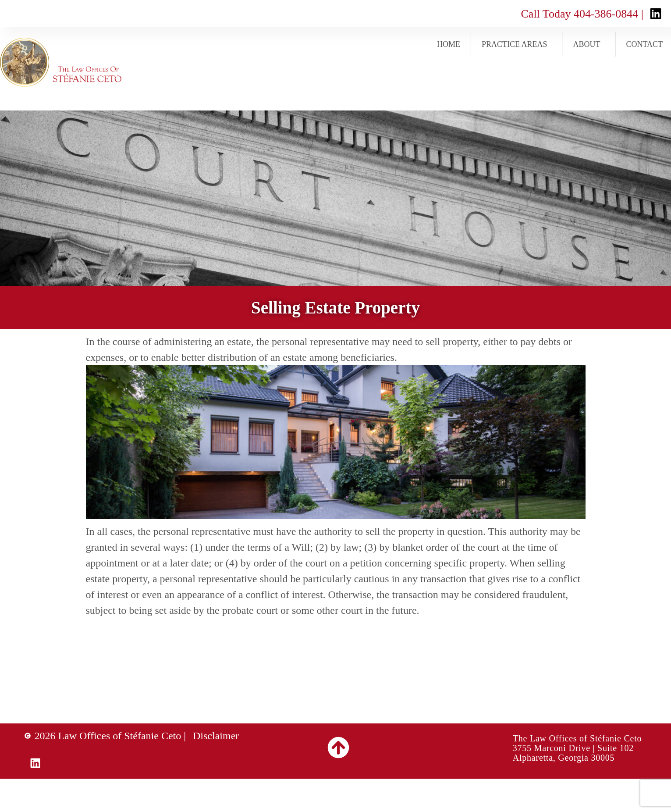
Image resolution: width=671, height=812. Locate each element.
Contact (644, 44)
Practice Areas (517, 44)
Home (449, 44)
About (589, 44)
